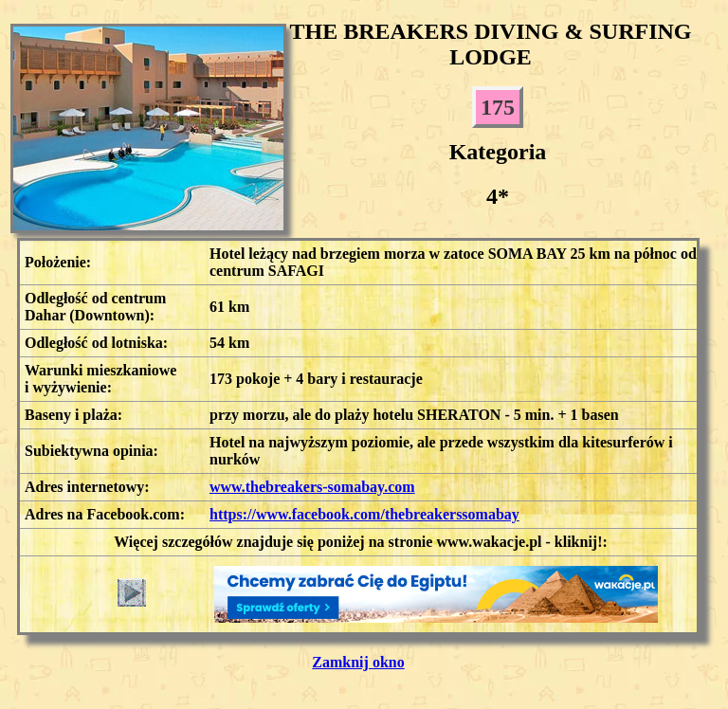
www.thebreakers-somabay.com (312, 487)
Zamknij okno (358, 662)
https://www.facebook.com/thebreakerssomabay (364, 514)
